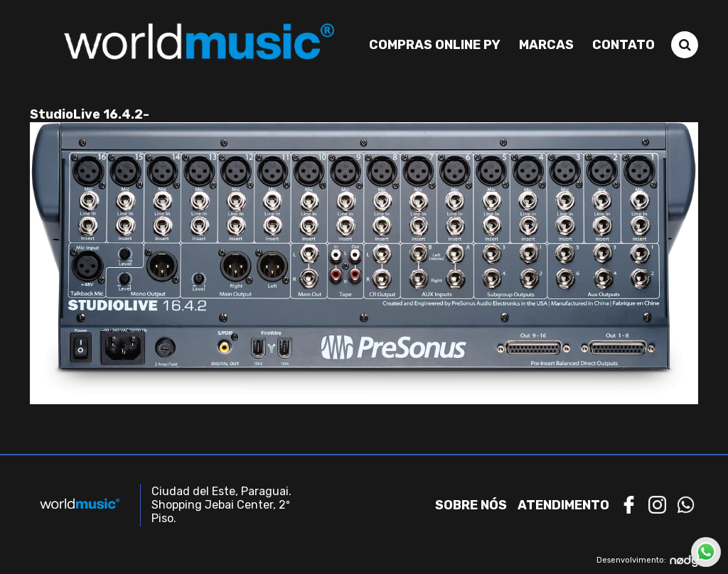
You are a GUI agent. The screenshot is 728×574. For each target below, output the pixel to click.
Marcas (546, 45)
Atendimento (563, 505)
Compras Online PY (435, 45)
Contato (623, 45)
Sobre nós (471, 505)
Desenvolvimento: (647, 561)
